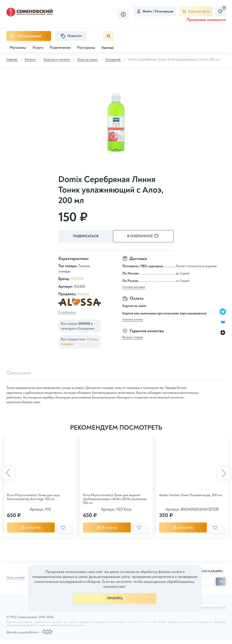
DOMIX (77, 279)
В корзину (35, 527)
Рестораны (86, 48)
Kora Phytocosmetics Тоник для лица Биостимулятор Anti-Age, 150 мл (33, 497)
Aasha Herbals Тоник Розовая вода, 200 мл (191, 495)
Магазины (18, 48)
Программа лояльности (206, 20)
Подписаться (86, 236)
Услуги (38, 48)
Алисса (83, 294)
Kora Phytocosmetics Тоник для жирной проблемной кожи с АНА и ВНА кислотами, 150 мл (115, 499)
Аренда (108, 48)
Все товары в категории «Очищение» (78, 326)
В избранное (148, 236)
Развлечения (60, 48)
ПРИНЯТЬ (115, 598)
